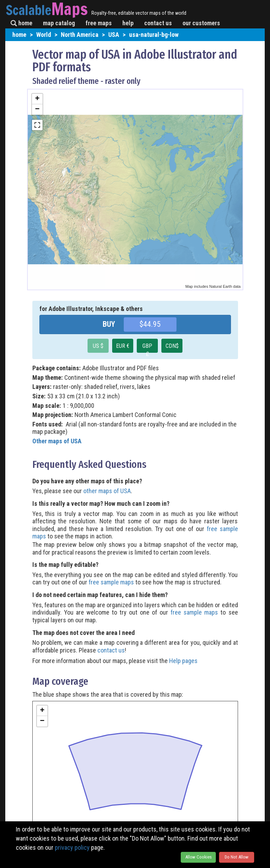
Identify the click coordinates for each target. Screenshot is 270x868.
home (21, 23)
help (128, 23)
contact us (158, 23)
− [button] (37, 110)
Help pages (183, 661)
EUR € (123, 346)
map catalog (59, 23)
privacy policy (72, 847)
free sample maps (111, 582)
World (44, 35)
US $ (98, 346)
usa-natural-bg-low (154, 35)
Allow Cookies (198, 857)
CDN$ (172, 346)
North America (80, 35)
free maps (99, 23)
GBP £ (147, 348)
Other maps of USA (57, 441)
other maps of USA (107, 491)
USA (114, 35)
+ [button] (37, 99)
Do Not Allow (237, 857)
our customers (201, 23)
